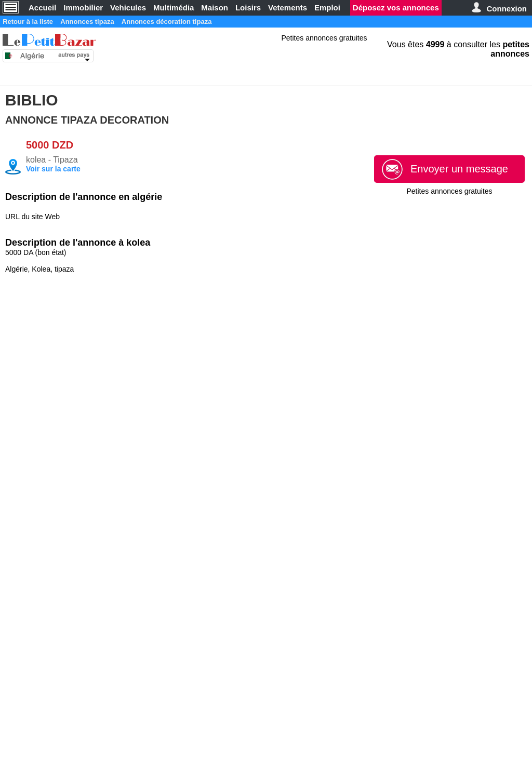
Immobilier (83, 8)
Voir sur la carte (53, 169)
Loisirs (248, 8)
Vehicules (128, 8)
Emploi (327, 8)
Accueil (42, 8)
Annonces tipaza (104, 21)
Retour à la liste (33, 21)
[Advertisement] (449, 252)
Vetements (288, 8)
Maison (215, 8)
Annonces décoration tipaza (196, 21)
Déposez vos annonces (396, 8)
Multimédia (174, 8)
